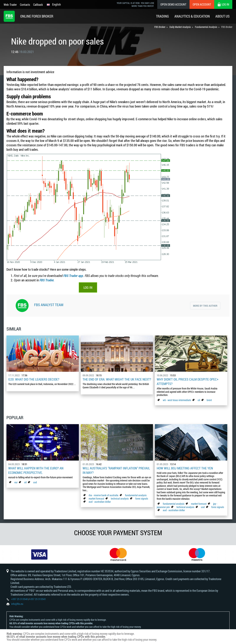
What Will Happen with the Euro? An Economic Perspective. (36, 470)
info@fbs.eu (17, 604)
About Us (222, 16)
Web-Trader (10, 5)
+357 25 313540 (20, 599)
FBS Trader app (73, 276)
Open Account (202, 4)
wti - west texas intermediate (177, 400)
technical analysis (120, 499)
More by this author (205, 306)
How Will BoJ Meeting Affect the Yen (185, 468)
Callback (38, 5)
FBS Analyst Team (49, 305)
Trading (162, 16)
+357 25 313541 (38, 599)
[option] (39, 554)
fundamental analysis (136, 495)
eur (16, 482)
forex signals (142, 499)
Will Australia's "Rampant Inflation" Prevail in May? (116, 470)
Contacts (25, 5)
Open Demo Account (173, 4)
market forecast (96, 499)
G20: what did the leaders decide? (34, 379)
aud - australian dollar (100, 502)
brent (209, 400)
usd (35, 482)
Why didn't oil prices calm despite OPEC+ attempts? (188, 381)
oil (199, 400)
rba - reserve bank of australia (104, 495)
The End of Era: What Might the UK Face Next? (117, 379)
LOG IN (88, 287)
